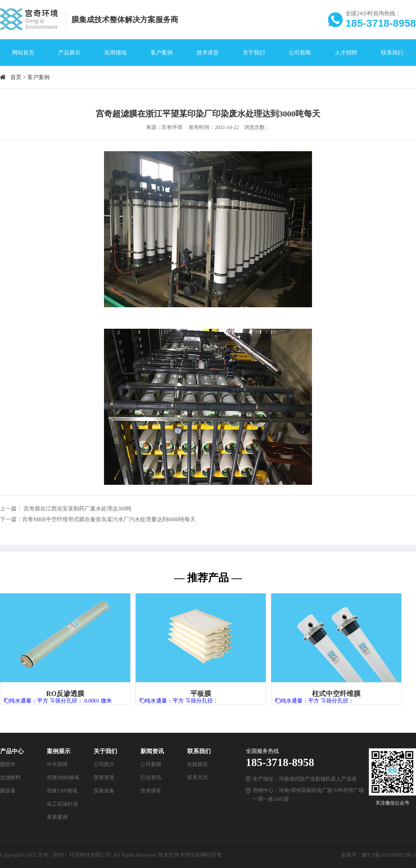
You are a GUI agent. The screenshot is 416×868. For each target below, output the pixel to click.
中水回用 (57, 764)
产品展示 (69, 53)
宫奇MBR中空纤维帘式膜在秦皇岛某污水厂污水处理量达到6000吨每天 (109, 519)
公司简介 (104, 764)
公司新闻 (300, 53)
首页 (16, 77)
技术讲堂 (208, 53)
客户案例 (162, 53)
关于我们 (254, 53)
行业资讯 (151, 777)
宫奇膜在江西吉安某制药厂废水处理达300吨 (78, 509)
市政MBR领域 (63, 777)
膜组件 (8, 764)
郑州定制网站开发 (201, 855)
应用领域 (115, 53)
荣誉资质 (104, 777)
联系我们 (392, 53)
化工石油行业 (62, 804)
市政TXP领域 (62, 791)
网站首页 (23, 53)
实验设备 (104, 791)
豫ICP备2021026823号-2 (389, 855)
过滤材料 (10, 777)
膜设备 (8, 791)
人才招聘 (346, 53)
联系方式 (198, 777)
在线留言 (198, 764)
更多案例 (57, 817)
